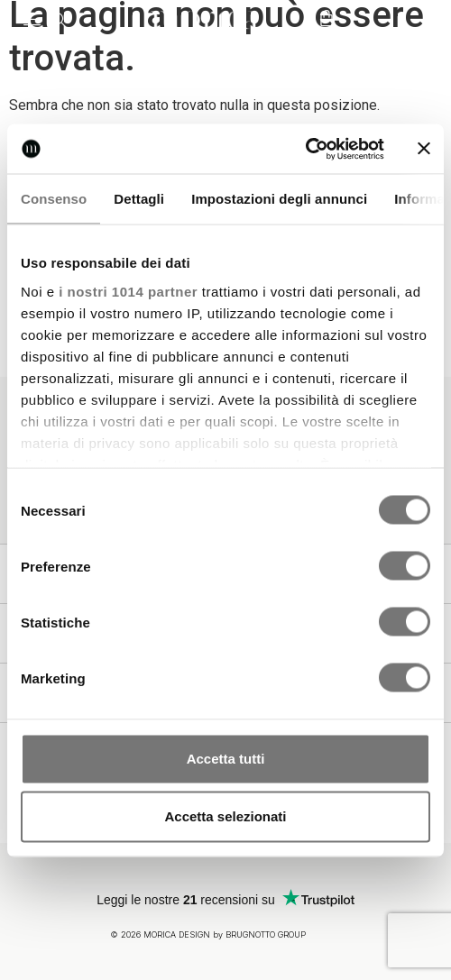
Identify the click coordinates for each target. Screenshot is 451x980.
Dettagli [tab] (139, 199)
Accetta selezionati (225, 816)
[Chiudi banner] (424, 149)
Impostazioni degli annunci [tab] (279, 199)
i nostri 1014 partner (128, 291)
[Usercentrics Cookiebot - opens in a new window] (305, 149)
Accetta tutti (226, 759)
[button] (32, 20)
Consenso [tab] (54, 199)
